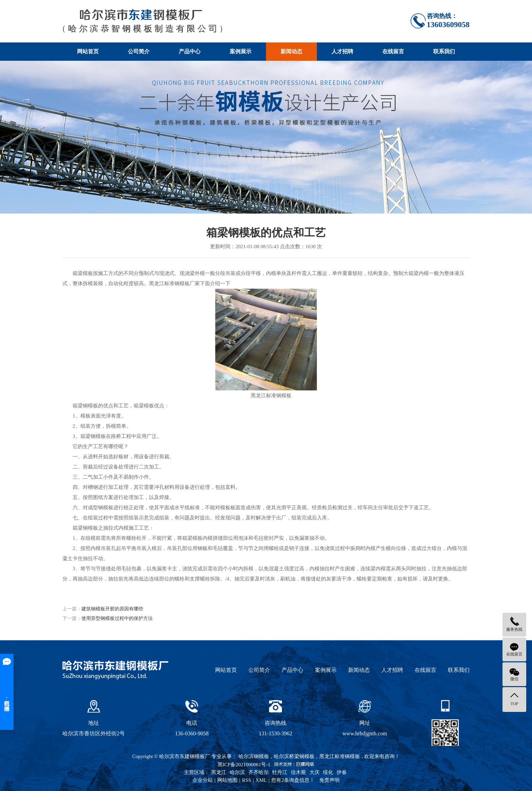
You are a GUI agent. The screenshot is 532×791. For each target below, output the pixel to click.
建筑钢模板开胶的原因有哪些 (112, 609)
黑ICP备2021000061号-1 (244, 765)
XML (261, 780)
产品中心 (190, 51)
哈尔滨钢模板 (254, 756)
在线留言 (393, 51)
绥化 (328, 772)
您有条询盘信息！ (293, 780)
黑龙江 (219, 772)
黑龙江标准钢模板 (340, 756)
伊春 (342, 772)
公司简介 (139, 51)
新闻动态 (291, 51)
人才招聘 (342, 51)
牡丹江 (280, 772)
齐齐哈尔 (259, 772)
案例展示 (241, 51)
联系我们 (444, 51)
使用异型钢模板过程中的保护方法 (117, 618)
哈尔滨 (237, 772)
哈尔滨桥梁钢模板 (294, 756)
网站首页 (88, 51)
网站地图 (227, 780)
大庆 (315, 772)
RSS (246, 780)
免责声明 (329, 780)
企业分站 (203, 780)
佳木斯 (298, 772)
